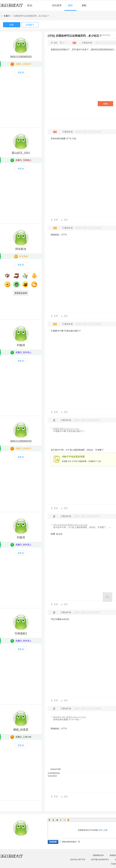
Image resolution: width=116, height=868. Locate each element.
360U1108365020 (21, 57)
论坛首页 (57, 5)
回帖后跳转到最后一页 (70, 842)
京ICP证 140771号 (78, 860)
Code (64, 820)
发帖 (84, 5)
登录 (70, 461)
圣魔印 (7, 16)
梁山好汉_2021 (21, 153)
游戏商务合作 (98, 855)
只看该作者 (87, 43)
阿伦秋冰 (21, 249)
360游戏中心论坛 (17, 7)
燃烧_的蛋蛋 (21, 730)
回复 (12, 25)
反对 (66, 220)
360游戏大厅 (15, 858)
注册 (99, 461)
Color (53, 820)
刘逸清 (21, 345)
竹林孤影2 (21, 633)
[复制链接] (106, 35)
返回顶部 (107, 597)
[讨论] (51, 36)
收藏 (105, 104)
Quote (61, 820)
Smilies (68, 820)
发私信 (21, 72)
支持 (56, 220)
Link (57, 820)
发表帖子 (30, 25)
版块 (70, 5)
